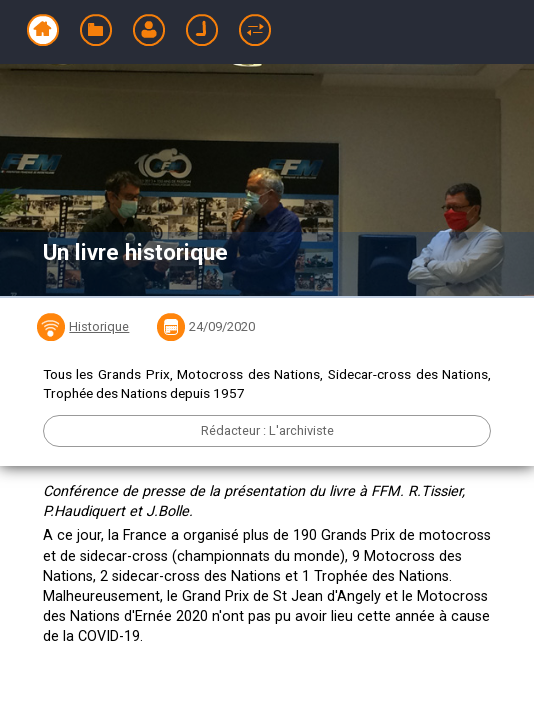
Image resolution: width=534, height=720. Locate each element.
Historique (99, 326)
